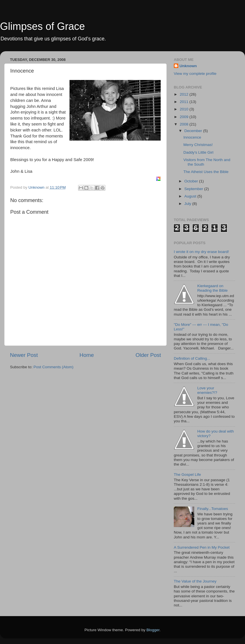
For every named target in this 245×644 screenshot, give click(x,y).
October (192, 181)
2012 (185, 94)
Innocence (192, 137)
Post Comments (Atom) (54, 367)
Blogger (153, 630)
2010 (185, 109)
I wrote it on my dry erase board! (201, 252)
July (188, 204)
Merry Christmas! (198, 145)
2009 (185, 117)
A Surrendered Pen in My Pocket (202, 547)
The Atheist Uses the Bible (206, 172)
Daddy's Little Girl (198, 152)
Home (87, 355)
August (191, 196)
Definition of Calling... (192, 358)
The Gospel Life (187, 475)
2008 (185, 124)
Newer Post (24, 355)
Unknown (188, 66)
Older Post (148, 355)
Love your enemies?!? (207, 390)
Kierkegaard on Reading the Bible (212, 288)
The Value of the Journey (195, 581)
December (194, 131)
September (194, 189)
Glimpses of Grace (42, 26)
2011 (185, 102)
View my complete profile (195, 74)
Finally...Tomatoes (213, 509)
